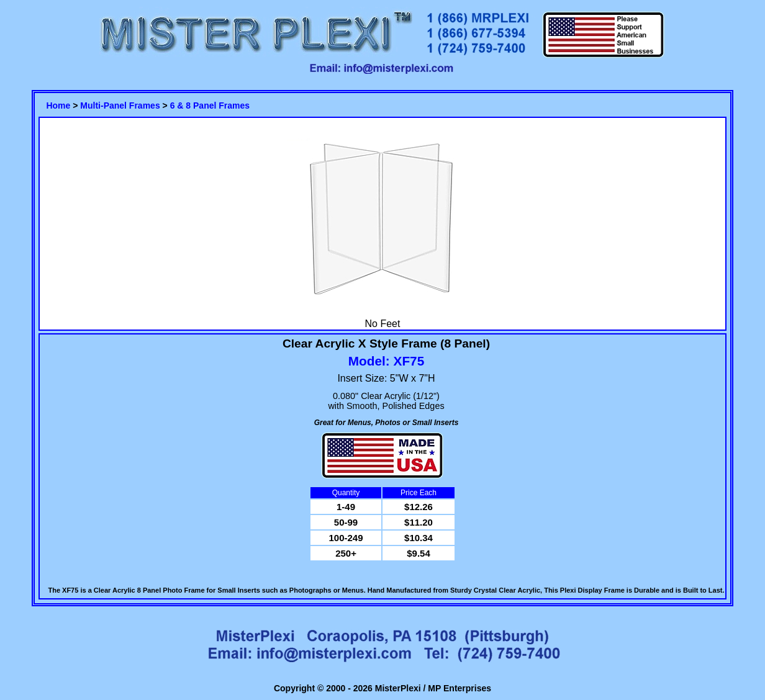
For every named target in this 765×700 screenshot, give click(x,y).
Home (58, 105)
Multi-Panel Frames (120, 105)
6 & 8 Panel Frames (210, 105)
